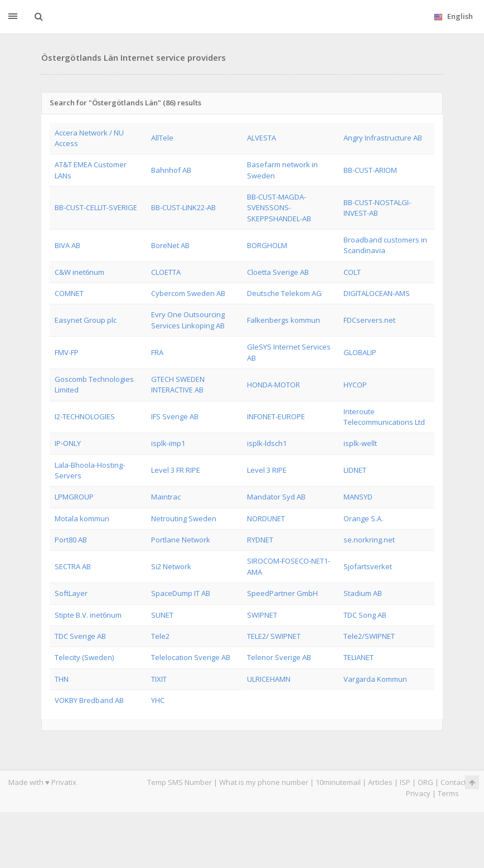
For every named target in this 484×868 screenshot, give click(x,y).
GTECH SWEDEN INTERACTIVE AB (178, 384)
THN (62, 679)
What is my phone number (264, 782)
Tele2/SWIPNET (369, 636)
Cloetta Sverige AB (278, 272)
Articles (380, 782)
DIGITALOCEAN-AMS (377, 293)
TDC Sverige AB (80, 636)
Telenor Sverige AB (279, 657)
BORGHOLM (267, 245)
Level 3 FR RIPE (176, 470)
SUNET (162, 615)
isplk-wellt (360, 443)
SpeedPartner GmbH (282, 593)
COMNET (69, 293)
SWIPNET (262, 615)
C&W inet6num (79, 272)
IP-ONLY (68, 443)
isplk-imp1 (168, 443)
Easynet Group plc (86, 320)
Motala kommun (82, 518)
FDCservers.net (369, 320)
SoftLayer (71, 593)
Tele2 (160, 636)
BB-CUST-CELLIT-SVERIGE (96, 207)
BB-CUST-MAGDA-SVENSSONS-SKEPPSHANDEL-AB (279, 208)
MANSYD (358, 497)
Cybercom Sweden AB (188, 293)
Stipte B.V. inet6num (88, 615)
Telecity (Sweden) (84, 657)
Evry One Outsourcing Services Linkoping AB (188, 320)
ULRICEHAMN (269, 679)
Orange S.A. (363, 518)
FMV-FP (67, 352)
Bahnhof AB (171, 170)
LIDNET (355, 470)
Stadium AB (363, 593)
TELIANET (359, 657)
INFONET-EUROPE (276, 416)
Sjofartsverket (368, 566)
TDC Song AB (365, 615)
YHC (158, 700)
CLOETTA (166, 272)
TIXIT (159, 679)
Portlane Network (181, 540)
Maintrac (166, 497)
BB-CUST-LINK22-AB (183, 207)
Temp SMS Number (180, 782)
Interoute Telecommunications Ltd (384, 417)
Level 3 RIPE (267, 470)
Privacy (418, 793)
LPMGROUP (74, 497)
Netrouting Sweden (184, 518)
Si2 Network (171, 566)
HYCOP (355, 385)
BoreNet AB (170, 245)
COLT (352, 272)
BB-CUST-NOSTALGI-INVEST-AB (377, 208)
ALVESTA (262, 138)
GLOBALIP (360, 352)
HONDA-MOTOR (274, 385)
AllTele (162, 138)
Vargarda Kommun (375, 679)
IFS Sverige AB (175, 416)
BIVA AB (67, 245)
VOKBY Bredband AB (89, 700)
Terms (448, 793)
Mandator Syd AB (276, 497)
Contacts (455, 782)
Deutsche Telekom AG (284, 293)
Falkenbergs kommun (284, 320)
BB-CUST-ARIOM (370, 170)
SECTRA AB (73, 566)
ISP (405, 782)
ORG (425, 782)
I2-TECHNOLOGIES (85, 416)
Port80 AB (71, 540)
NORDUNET (266, 518)
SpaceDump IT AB (181, 593)
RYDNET (260, 540)
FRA (157, 352)
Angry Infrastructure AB (383, 138)
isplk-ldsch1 (267, 443)
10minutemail (338, 782)
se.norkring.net (369, 540)
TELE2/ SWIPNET (274, 636)
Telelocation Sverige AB (191, 657)
